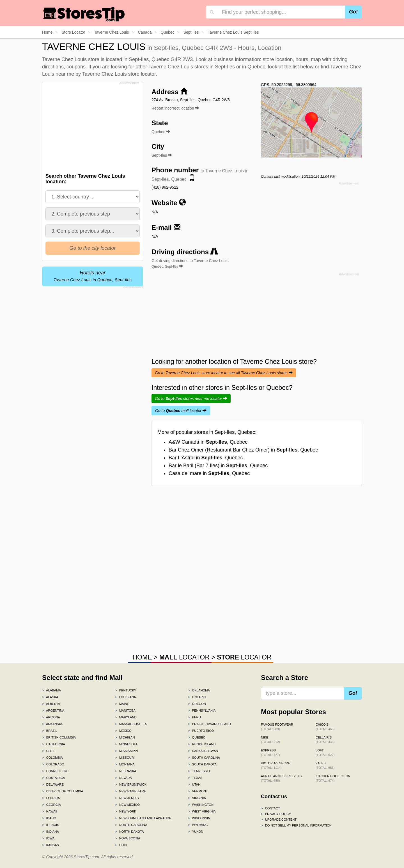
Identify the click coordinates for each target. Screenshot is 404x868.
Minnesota (126, 744)
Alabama (51, 690)
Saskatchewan (203, 751)
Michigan (125, 737)
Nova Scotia (128, 838)
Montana (125, 764)
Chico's (325, 727)
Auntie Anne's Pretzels (281, 778)
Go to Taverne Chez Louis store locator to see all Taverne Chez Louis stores (224, 373)
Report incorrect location (175, 108)
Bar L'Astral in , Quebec (206, 458)
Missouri (125, 758)
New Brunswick (131, 784)
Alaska (50, 697)
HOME (142, 657)
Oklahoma (199, 690)
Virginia (197, 798)
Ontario (197, 697)
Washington (201, 805)
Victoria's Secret (276, 765)
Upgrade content (279, 820)
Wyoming (198, 825)
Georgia (51, 805)
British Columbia (59, 737)
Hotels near (93, 276)
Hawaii (50, 811)
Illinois (51, 825)
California (54, 744)
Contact (270, 808)
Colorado (53, 764)
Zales (325, 765)
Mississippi (126, 751)
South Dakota (202, 764)
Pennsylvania (202, 710)
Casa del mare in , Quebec (209, 473)
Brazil (50, 731)
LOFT (325, 753)
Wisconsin (199, 818)
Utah (194, 784)
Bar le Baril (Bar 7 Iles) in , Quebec (218, 466)
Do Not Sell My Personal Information (296, 825)
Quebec (197, 737)
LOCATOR (184, 657)
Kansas (50, 845)
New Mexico (127, 805)
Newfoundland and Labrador (143, 818)
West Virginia (202, 811)
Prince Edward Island (209, 724)
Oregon (197, 704)
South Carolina (204, 758)
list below (303, 67)
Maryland (126, 717)
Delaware (53, 784)
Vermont (198, 791)
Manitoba (125, 710)
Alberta (51, 704)
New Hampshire (130, 791)
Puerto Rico (201, 731)
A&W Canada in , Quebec (208, 442)
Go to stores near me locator (191, 399)
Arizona (51, 717)
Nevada (123, 778)
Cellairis (325, 740)
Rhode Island (202, 744)
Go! (353, 12)
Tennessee (199, 771)
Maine (122, 704)
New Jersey (127, 798)
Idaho (49, 818)
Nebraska (126, 771)
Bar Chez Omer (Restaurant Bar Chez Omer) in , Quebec (243, 450)
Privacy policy (276, 814)
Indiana (50, 832)
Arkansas (53, 724)
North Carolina (131, 825)
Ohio (121, 845)
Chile (49, 751)
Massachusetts (131, 724)
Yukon (196, 832)
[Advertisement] (92, 126)
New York (126, 811)
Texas (195, 778)
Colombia (52, 758)
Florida (51, 798)
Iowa (48, 838)
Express (270, 753)
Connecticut (56, 771)
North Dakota (129, 832)
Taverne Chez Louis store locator (119, 74)
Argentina (53, 710)
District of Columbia (63, 791)
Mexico (123, 731)
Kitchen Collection (333, 778)
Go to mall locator (181, 411)
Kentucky (126, 690)
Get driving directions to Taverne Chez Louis (190, 263)
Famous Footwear (277, 727)
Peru (194, 717)
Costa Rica (54, 778)
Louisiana (125, 697)
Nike (270, 740)
